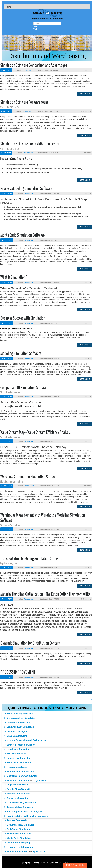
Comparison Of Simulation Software (24, 388)
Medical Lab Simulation (18, 763)
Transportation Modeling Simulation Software (31, 558)
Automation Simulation (17, 722)
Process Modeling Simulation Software (26, 188)
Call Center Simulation (17, 829)
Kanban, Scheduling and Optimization (25, 740)
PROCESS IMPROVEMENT (18, 672)
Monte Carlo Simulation (18, 838)
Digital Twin (40, 780)
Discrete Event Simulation (19, 847)
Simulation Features (16, 852)
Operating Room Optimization (21, 776)
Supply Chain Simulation (18, 789)
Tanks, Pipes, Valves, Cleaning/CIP (23, 812)
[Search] (47, 23)
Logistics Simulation (16, 785)
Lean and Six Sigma (16, 731)
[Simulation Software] (47, 15)
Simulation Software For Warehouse (24, 102)
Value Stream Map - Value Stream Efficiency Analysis (35, 432)
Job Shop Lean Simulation (19, 727)
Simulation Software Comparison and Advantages (34, 65)
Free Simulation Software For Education (26, 816)
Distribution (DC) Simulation (20, 803)
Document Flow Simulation (20, 825)
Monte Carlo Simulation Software (22, 235)
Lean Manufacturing (16, 736)
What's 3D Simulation (17, 780)
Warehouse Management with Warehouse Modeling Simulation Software (43, 518)
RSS (91, 700)
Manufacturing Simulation (19, 714)
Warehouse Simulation (17, 794)
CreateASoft (28, 70)
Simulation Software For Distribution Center (30, 144)
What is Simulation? (14, 277)
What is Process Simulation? (20, 745)
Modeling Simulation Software (21, 353)
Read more (85, 94)
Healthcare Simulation (17, 749)
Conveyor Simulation (16, 798)
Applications (39, 852)
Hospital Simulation (16, 767)
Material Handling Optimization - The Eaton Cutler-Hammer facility (45, 594)
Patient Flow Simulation (18, 758)
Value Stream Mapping (17, 843)
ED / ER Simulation (15, 754)
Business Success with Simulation (23, 318)
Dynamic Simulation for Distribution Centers (30, 643)
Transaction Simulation (17, 834)
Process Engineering (16, 820)
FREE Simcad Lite (75, 865)
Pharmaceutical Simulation (19, 771)
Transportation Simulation (19, 807)
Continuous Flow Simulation (20, 718)
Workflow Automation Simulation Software (29, 477)
